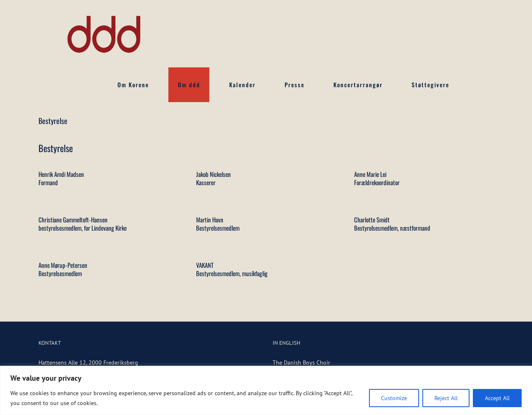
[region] (266, 390)
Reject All (446, 398)
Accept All (497, 398)
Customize (394, 398)
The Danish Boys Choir (301, 363)
